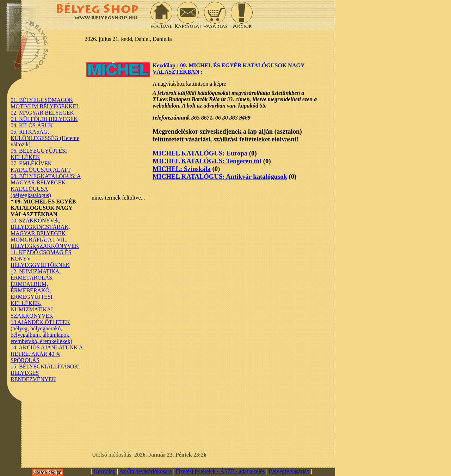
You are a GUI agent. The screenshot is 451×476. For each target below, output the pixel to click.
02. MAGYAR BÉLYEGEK (42, 113)
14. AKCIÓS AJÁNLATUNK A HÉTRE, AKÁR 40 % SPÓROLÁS (47, 354)
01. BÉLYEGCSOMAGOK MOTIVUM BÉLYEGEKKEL (45, 103)
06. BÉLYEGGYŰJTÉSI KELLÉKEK (39, 154)
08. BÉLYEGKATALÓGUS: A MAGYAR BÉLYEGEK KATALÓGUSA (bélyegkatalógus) (46, 186)
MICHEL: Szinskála (182, 169)
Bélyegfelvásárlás (289, 471)
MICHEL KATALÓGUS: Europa (200, 153)
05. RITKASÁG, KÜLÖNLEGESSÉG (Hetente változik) (45, 138)
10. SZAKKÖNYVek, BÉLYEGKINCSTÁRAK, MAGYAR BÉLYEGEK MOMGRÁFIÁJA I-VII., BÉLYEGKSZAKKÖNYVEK (45, 233)
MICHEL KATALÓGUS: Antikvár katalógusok (220, 176)
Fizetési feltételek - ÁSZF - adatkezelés (220, 471)
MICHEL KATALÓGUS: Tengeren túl (207, 161)
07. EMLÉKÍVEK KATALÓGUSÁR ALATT (41, 167)
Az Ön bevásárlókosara (145, 471)
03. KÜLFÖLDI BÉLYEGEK (44, 119)
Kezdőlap (164, 65)
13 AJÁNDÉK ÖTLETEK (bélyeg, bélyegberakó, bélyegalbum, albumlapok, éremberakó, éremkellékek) (41, 332)
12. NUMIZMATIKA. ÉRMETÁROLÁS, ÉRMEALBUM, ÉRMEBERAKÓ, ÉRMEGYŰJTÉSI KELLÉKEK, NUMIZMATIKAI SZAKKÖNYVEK (36, 294)
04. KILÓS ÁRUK (32, 125)
